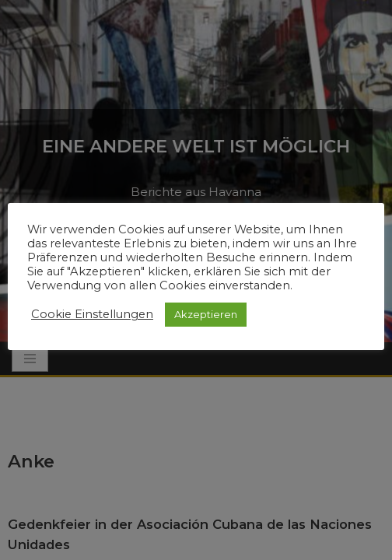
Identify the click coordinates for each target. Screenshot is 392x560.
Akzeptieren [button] (206, 314)
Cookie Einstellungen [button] (92, 314)
